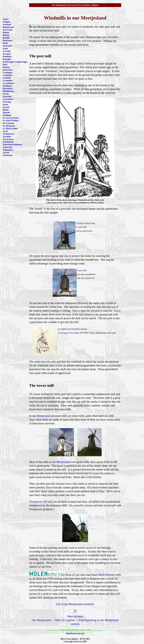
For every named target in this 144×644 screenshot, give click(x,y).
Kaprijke (7, 59)
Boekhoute (8, 40)
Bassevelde (8, 30)
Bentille (6, 38)
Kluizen (6, 67)
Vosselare (7, 136)
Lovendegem (9, 83)
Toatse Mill (82, 270)
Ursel (5, 131)
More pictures (75, 616)
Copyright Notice (71, 641)
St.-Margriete (9, 126)
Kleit (5, 64)
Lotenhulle (8, 80)
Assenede (7, 24)
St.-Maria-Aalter (10, 128)
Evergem (7, 54)
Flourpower (36, 502)
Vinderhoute (8, 134)
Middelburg (8, 91)
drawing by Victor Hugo (69, 333)
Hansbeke (7, 56)
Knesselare (8, 70)
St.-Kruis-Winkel (11, 120)
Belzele (6, 35)
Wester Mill (90, 223)
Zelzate (6, 153)
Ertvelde (7, 51)
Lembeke (80, 223)
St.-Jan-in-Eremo (11, 118)
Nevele (6, 94)
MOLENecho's (107, 575)
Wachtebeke (8, 142)
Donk (5, 43)
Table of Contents (65, 620)
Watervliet (8, 147)
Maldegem (8, 86)
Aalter (6, 19)
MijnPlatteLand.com (75, 633)
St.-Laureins (8, 123)
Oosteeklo (7, 96)
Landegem (8, 72)
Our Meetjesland (41, 620)
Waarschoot (8, 139)
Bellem (6, 32)
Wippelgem (8, 150)
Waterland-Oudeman (12, 144)
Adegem (7, 22)
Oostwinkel (8, 99)
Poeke (5, 104)
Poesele (6, 107)
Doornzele (7, 46)
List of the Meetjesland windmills (75, 604)
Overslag (7, 102)
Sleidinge (7, 115)
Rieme (6, 110)
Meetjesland (43, 416)
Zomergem (8, 155)
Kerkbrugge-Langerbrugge (15, 62)
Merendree (8, 88)
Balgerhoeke (8, 27)
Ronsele (6, 112)
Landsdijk (7, 75)
